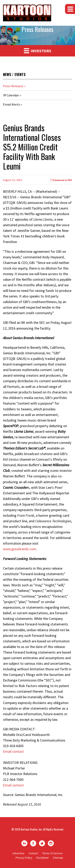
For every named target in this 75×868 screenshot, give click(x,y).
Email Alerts (11, 104)
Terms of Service (52, 853)
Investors (37, 51)
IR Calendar (11, 95)
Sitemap (58, 858)
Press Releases (13, 86)
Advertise (18, 853)
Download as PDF (61, 180)
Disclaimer (43, 858)
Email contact (13, 751)
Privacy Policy (24, 858)
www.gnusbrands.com (20, 549)
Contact (33, 853)
